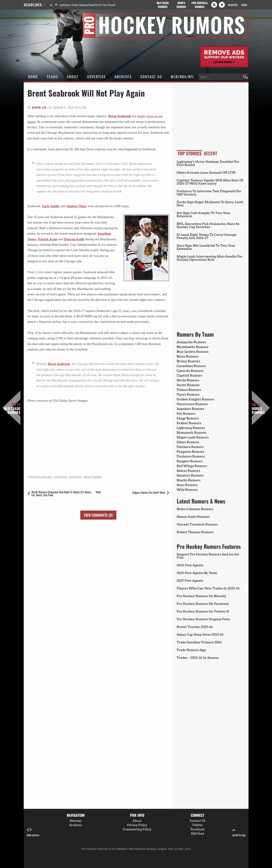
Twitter (197, 825)
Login (244, 5)
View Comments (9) (98, 515)
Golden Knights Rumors (196, 399)
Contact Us (151, 77)
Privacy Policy (137, 825)
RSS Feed (198, 834)
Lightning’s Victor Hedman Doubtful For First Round (87, 5)
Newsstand (61, 477)
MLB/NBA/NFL (183, 77)
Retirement (76, 477)
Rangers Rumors (190, 461)
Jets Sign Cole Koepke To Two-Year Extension (204, 214)
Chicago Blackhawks (40, 477)
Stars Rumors (187, 485)
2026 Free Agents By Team (197, 573)
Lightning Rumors (191, 428)
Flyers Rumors (188, 394)
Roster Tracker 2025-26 (195, 627)
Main (98, 492)
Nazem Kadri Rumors (193, 517)
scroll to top (239, 832)
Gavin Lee (39, 107)
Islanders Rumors (191, 409)
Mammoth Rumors (192, 433)
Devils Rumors (188, 380)
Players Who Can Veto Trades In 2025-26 (208, 588)
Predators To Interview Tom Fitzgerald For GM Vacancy (209, 193)
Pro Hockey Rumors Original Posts (203, 619)
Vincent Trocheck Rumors (197, 524)
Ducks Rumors (188, 385)
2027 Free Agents (190, 581)
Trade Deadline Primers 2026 (199, 642)
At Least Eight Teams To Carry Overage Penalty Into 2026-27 (207, 236)
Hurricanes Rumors (192, 404)
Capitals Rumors (190, 375)
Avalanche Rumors (191, 342)
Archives (123, 77)
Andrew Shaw (76, 206)
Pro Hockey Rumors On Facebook (203, 604)
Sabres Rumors (189, 471)
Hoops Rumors (258, 409)
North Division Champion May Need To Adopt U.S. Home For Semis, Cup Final (61, 493)
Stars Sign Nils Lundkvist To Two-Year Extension (206, 247)
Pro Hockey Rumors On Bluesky (202, 596)
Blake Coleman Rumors (195, 509)
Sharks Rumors (189, 480)
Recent (211, 153)
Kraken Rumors (189, 423)
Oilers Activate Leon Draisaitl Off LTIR (206, 173)
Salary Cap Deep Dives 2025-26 (200, 635)
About (73, 77)
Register (233, 5)
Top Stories (190, 153)
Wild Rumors (187, 490)
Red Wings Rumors (192, 466)
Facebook (197, 829)
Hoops (181, 5)
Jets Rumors (186, 413)
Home (33, 77)
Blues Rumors (188, 356)
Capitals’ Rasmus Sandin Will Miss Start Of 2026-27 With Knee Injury (210, 182)
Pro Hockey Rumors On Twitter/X (203, 611)
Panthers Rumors (190, 447)
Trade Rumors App (191, 650)
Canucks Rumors (190, 371)
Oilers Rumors (188, 442)
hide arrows (33, 832)
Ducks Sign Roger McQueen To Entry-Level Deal (210, 204)
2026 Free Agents (190, 565)
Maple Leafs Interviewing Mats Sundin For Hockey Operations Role (210, 258)
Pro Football (200, 5)
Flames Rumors (189, 390)
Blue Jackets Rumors (193, 352)
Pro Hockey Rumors (40, 16)
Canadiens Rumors (191, 366)
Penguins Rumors (191, 452)
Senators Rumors (190, 475)
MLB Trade (163, 5)
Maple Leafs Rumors (193, 437)
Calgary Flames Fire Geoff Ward (149, 492)
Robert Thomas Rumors (195, 532)
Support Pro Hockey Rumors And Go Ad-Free (208, 556)
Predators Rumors (191, 456)
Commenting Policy (137, 829)
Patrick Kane (48, 239)
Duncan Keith (74, 239)
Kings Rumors (188, 418)
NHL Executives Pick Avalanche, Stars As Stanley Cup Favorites (208, 225)
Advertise (97, 77)
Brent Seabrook (120, 116)
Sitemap (76, 821)
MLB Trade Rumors (12, 409)
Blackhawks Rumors (193, 347)
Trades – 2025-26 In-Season (198, 658)
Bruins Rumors (189, 361)
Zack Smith (50, 206)
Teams (53, 77)
